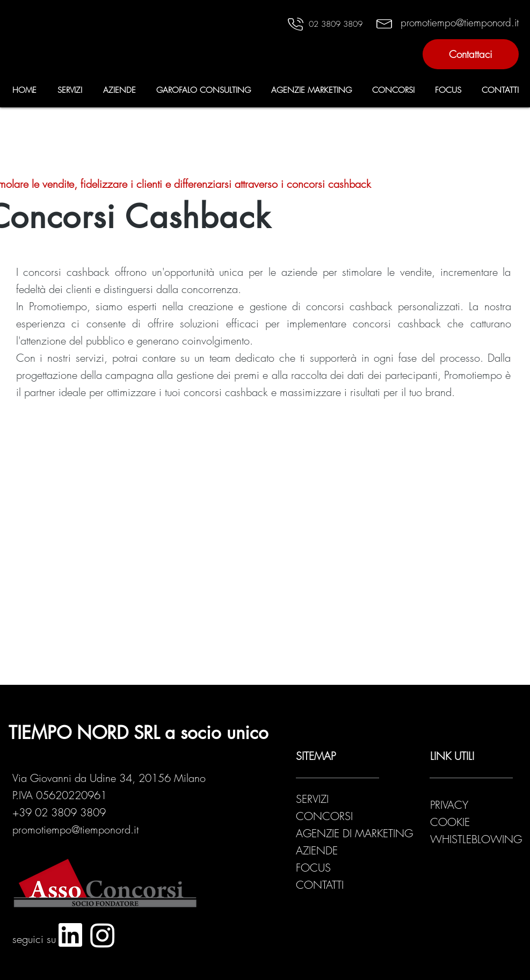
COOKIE (450, 822)
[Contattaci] (471, 54)
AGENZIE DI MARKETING (354, 833)
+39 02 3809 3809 (59, 812)
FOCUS (313, 868)
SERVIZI (312, 799)
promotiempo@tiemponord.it (75, 829)
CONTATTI (320, 885)
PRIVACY (451, 805)
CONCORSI (324, 816)
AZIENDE (317, 850)
